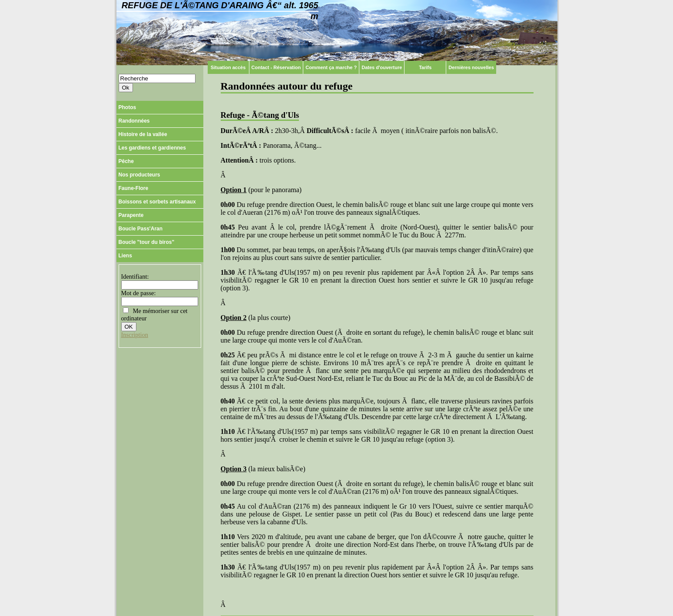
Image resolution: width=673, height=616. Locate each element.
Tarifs (425, 67)
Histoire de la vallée (143, 134)
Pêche (126, 161)
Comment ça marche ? (331, 67)
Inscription (135, 335)
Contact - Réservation (276, 67)
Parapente (131, 215)
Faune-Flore (134, 188)
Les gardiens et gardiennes (152, 148)
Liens (125, 256)
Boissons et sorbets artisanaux (157, 202)
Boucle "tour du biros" (147, 242)
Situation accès (228, 67)
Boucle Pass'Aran (141, 229)
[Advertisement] (160, 400)
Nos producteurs (139, 175)
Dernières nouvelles (471, 67)
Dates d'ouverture (382, 67)
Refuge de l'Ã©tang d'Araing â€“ (220, 11)
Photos (128, 107)
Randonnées (134, 121)
